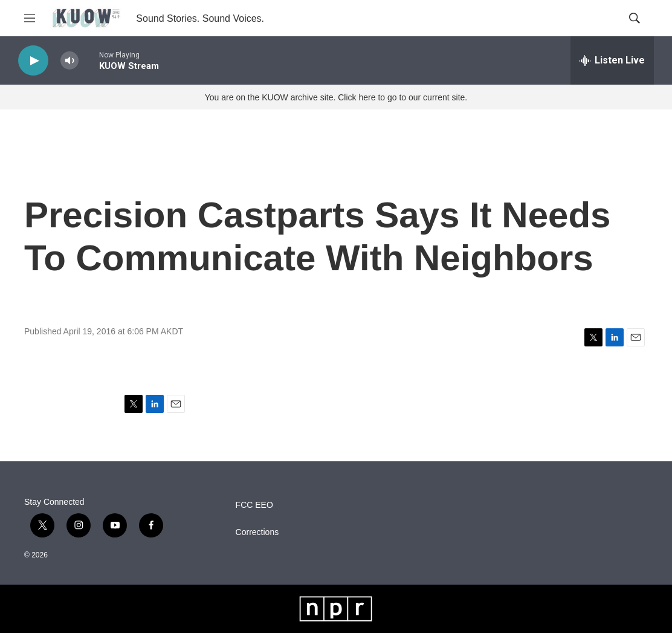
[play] (33, 61)
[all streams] (612, 60)
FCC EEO (254, 505)
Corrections (257, 532)
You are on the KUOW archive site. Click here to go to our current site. (336, 97)
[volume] (69, 61)
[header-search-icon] (635, 18)
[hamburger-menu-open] (30, 18)
